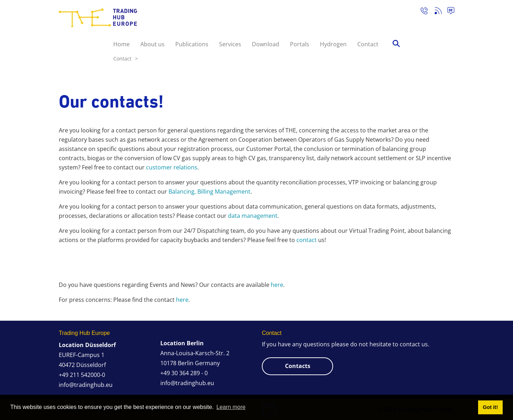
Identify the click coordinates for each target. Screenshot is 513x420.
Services (230, 44)
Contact (368, 44)
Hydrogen (333, 44)
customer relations (172, 167)
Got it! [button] (490, 407)
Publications (192, 44)
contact (307, 240)
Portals (300, 44)
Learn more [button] (231, 407)
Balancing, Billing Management (209, 191)
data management (253, 216)
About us (152, 44)
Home (121, 44)
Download (266, 44)
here (277, 285)
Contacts (298, 366)
